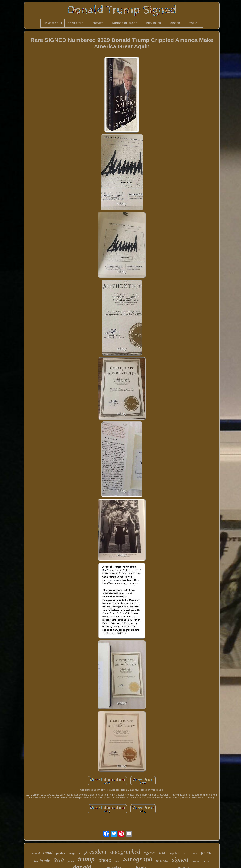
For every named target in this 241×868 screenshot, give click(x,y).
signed (180, 860)
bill (185, 853)
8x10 (59, 860)
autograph (138, 860)
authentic (42, 861)
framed (35, 854)
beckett (195, 862)
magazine (74, 853)
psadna (61, 853)
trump (86, 859)
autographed (125, 852)
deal (117, 862)
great (207, 853)
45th (162, 853)
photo (105, 860)
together (149, 853)
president (95, 851)
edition (194, 854)
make (206, 861)
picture (71, 862)
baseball (162, 861)
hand (48, 852)
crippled (174, 853)
